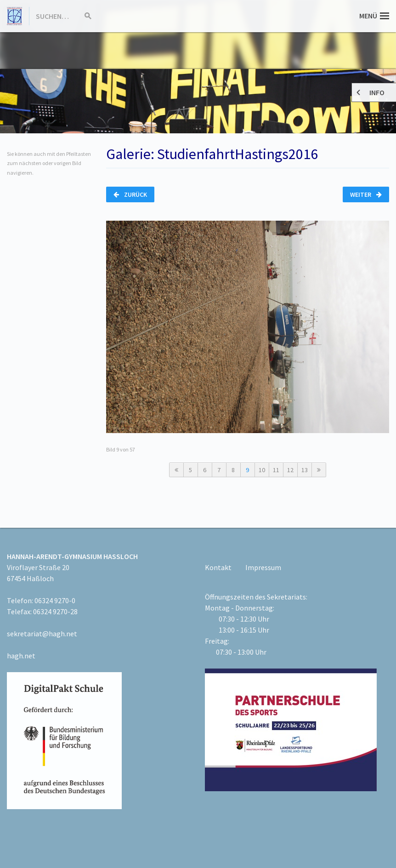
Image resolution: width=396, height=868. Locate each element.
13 (305, 470)
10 (262, 470)
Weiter (366, 194)
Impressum (263, 567)
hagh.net (21, 656)
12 (290, 470)
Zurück (130, 194)
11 (276, 470)
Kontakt (218, 567)
